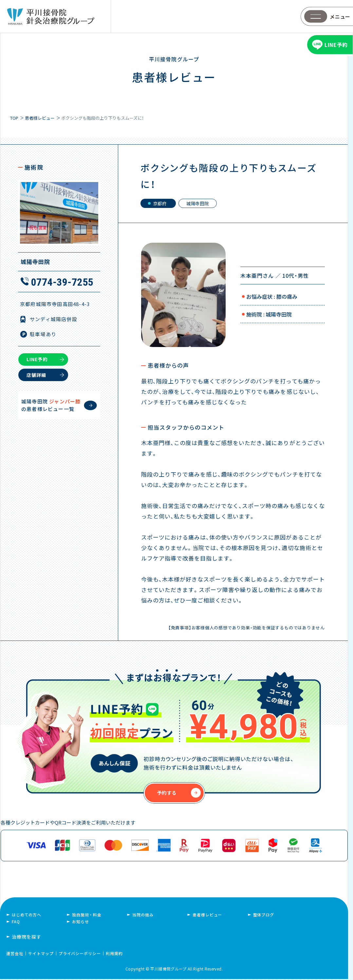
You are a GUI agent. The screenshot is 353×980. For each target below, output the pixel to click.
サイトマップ (41, 954)
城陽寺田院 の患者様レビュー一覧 (51, 404)
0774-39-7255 (62, 282)
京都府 (161, 204)
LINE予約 (37, 359)
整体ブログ (264, 916)
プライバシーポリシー (80, 954)
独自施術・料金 (87, 916)
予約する (167, 794)
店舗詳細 (36, 374)
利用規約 (114, 954)
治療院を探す (27, 938)
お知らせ (80, 922)
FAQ (16, 922)
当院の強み (143, 916)
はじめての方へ (27, 916)
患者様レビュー (207, 916)
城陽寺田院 (202, 204)
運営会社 (15, 954)
